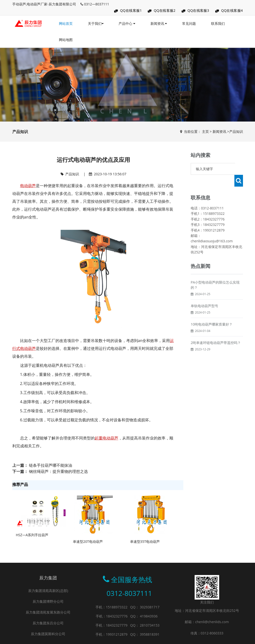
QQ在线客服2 (165, 10)
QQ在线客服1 (131, 10)
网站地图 (66, 40)
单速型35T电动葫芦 (145, 541)
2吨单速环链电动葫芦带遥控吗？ (216, 331)
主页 (205, 131)
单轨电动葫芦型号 (204, 294)
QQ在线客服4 (232, 10)
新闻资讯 (159, 23)
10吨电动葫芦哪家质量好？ (212, 312)
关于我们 (96, 23)
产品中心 (127, 23)
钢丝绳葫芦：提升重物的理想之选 (58, 471)
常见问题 (189, 23)
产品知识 (236, 131)
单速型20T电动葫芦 (88, 541)
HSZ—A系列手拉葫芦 (32, 535)
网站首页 (66, 23)
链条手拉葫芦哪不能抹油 (51, 465)
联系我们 (218, 23)
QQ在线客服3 (198, 10)
